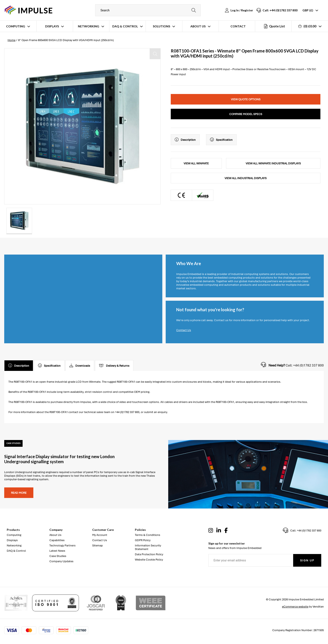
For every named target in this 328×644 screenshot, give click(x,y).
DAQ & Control (125, 26)
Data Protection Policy (149, 554)
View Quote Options (246, 99)
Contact (238, 26)
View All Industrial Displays (246, 178)
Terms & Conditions (148, 535)
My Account (100, 535)
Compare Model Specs (246, 114)
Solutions (161, 26)
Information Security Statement (148, 547)
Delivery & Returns (114, 366)
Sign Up (307, 560)
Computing (16, 26)
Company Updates (61, 561)
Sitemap (98, 545)
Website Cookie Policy (149, 560)
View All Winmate (196, 163)
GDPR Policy (143, 540)
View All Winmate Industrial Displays (273, 163)
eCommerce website (295, 607)
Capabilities (57, 540)
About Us (198, 26)
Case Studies (58, 556)
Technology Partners (62, 545)
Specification (221, 140)
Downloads (80, 366)
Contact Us (184, 330)
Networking (89, 26)
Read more (19, 493)
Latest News (57, 551)
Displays (52, 26)
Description (185, 140)
